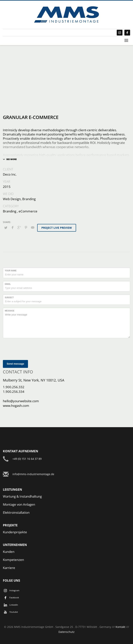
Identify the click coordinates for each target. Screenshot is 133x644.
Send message (15, 364)
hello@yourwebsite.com (21, 401)
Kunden (9, 552)
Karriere (9, 568)
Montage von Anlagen (19, 504)
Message (10, 311)
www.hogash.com (16, 406)
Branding (10, 211)
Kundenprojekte (15, 532)
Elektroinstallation (16, 512)
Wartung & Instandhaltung (22, 496)
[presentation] (32, 348)
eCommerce (28, 211)
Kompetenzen (13, 560)
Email (8, 284)
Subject (9, 298)
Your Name (11, 271)
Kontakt (120, 627)
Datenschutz (66, 632)
